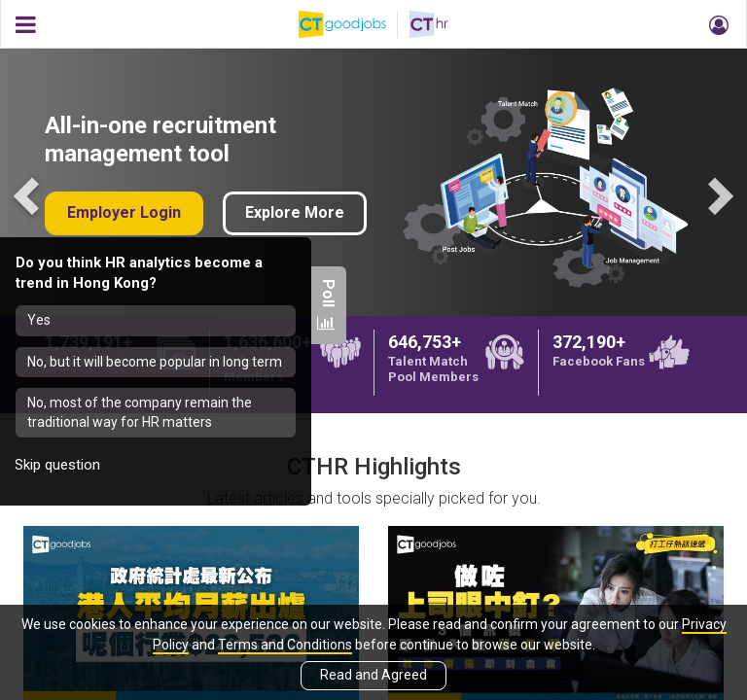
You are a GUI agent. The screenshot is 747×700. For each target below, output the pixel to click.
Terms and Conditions (285, 645)
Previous (29, 194)
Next (718, 194)
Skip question (57, 465)
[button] (716, 24)
